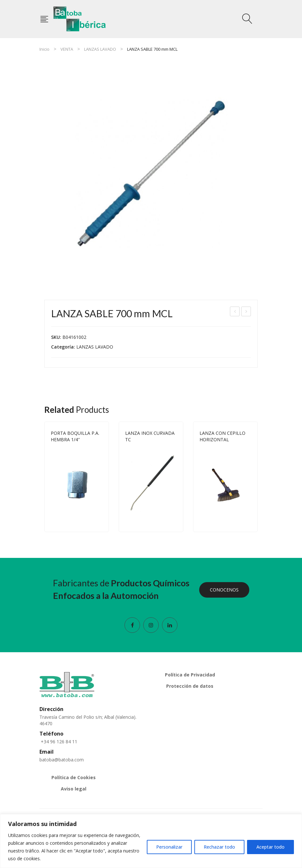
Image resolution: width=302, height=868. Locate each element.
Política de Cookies (74, 777)
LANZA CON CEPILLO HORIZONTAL (222, 436)
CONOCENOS (224, 590)
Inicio (44, 49)
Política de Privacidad (190, 675)
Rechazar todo (219, 847)
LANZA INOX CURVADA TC (150, 436)
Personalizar (169, 847)
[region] (151, 841)
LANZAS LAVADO (100, 49)
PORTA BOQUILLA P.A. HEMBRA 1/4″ (75, 436)
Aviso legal (74, 789)
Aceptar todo (270, 847)
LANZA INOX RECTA (246, 312)
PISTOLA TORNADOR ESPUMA (235, 312)
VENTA (67, 49)
